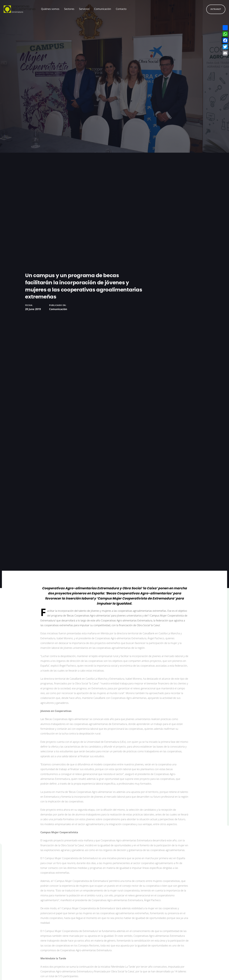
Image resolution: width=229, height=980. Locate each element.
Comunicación (58, 309)
